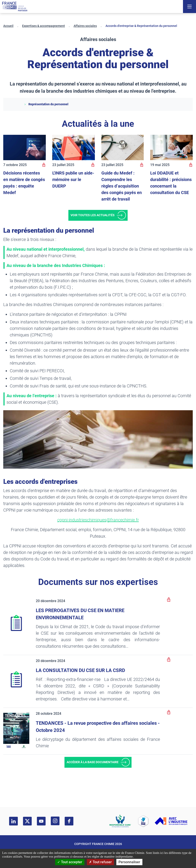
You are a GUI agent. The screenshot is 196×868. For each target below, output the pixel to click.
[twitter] (27, 821)
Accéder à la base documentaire (93, 762)
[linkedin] (13, 821)
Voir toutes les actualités (93, 215)
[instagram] (55, 821)
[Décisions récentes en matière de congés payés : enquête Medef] (25, 147)
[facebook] (69, 821)
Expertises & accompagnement (44, 26)
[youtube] (41, 821)
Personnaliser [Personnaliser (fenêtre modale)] (129, 862)
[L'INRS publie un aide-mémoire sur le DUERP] (74, 147)
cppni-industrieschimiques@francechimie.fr (98, 520)
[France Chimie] (15, 7)
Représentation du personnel (46, 104)
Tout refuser (100, 862)
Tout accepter (70, 862)
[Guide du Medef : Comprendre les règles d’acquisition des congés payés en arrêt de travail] (123, 147)
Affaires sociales (85, 26)
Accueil (8, 26)
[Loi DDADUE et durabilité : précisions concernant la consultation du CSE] (171, 147)
